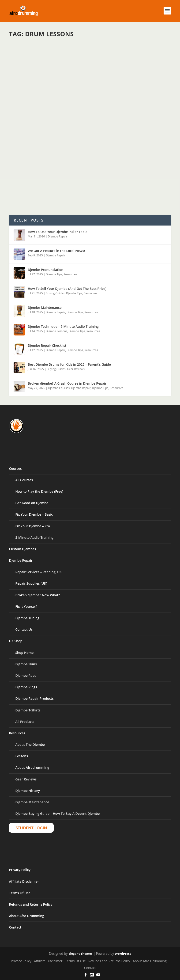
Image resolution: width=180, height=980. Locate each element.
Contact (15, 927)
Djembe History (28, 791)
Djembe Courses (59, 388)
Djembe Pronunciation (45, 270)
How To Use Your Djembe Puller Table (57, 232)
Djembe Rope (26, 676)
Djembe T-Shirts (28, 710)
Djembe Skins (26, 664)
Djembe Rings (26, 687)
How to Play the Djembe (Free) (39, 491)
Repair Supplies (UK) (31, 583)
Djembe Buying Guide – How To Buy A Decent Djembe (57, 814)
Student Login (31, 828)
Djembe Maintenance (45, 308)
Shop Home (24, 653)
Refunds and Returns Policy (31, 904)
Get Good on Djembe (32, 503)
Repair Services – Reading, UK (38, 572)
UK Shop (16, 641)
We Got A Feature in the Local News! (56, 251)
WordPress (123, 954)
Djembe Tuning (27, 618)
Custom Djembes (22, 549)
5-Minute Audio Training (34, 537)
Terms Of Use (20, 893)
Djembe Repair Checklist (47, 345)
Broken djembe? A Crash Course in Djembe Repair (67, 383)
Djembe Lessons (56, 331)
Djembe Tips (54, 274)
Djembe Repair (58, 236)
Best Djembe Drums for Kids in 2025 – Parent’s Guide (69, 364)
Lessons (22, 756)
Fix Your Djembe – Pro (33, 526)
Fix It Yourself (26, 607)
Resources (70, 274)
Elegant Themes (80, 954)
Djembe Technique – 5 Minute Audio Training (63, 326)
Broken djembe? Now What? (37, 595)
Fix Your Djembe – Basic (34, 514)
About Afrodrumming (32, 767)
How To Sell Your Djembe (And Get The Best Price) (67, 289)
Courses (15, 468)
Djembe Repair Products (34, 698)
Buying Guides (55, 293)
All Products (25, 722)
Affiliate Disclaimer (24, 881)
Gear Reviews (76, 369)
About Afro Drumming (26, 916)
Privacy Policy (20, 870)
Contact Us (24, 629)
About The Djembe (30, 745)
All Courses (24, 480)
